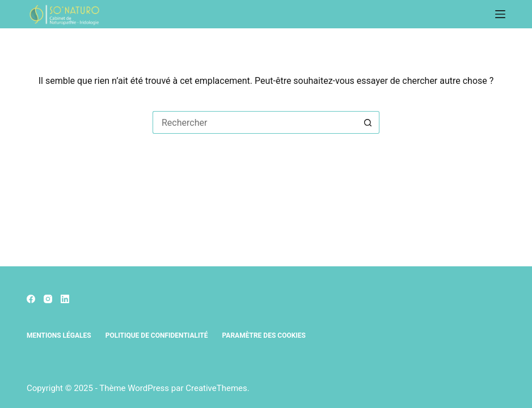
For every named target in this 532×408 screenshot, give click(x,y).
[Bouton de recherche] (368, 122)
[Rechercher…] (255, 122)
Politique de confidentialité (157, 335)
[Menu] (500, 14)
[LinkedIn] (65, 299)
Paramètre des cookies (264, 335)
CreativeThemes (216, 388)
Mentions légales (59, 335)
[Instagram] (48, 299)
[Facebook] (31, 299)
